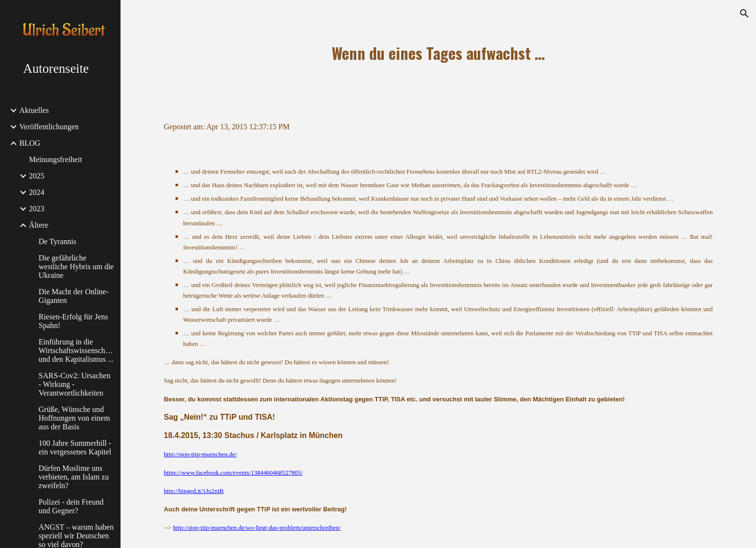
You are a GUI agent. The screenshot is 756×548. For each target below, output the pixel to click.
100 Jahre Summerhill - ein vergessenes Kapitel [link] (75, 447)
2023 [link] (37, 209)
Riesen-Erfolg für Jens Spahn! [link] (73, 321)
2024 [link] (37, 192)
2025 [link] (37, 176)
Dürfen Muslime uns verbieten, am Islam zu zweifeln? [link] (74, 477)
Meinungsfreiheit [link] (55, 159)
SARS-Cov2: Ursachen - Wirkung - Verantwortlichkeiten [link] (74, 384)
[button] (744, 14)
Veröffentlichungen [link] (49, 127)
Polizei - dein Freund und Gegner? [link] (71, 506)
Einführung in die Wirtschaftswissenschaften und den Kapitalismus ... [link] (77, 350)
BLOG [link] (30, 143)
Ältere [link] (39, 225)
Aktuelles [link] (34, 110)
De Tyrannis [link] (57, 241)
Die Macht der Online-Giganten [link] (74, 296)
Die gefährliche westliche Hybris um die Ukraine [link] (76, 267)
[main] (438, 53)
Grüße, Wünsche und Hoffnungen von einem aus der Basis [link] (74, 418)
